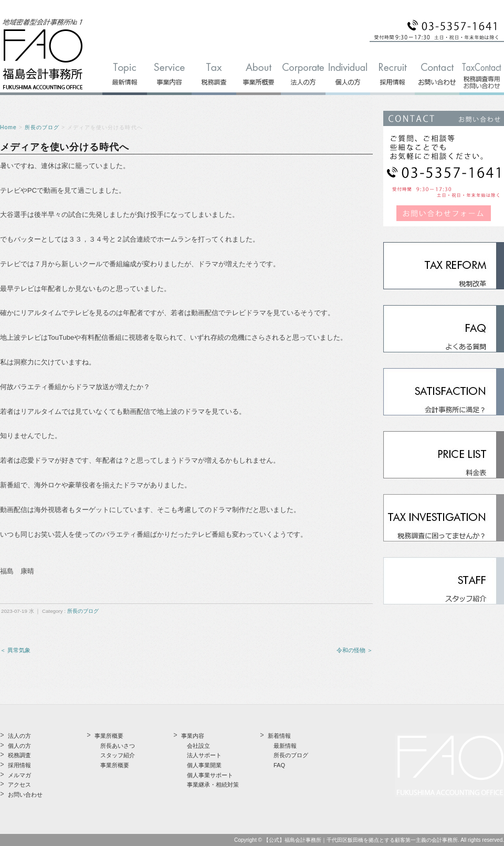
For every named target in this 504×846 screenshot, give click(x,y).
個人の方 (19, 746)
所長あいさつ (118, 746)
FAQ (279, 765)
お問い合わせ (25, 795)
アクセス (19, 785)
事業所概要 (115, 765)
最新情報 (285, 746)
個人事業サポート (210, 775)
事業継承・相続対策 (213, 785)
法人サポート (204, 755)
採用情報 (19, 765)
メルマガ (19, 775)
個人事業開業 (204, 765)
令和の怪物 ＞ (355, 650)
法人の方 (19, 736)
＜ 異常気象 (15, 650)
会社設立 (198, 746)
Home (8, 127)
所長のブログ (42, 127)
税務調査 (19, 755)
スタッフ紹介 (118, 755)
